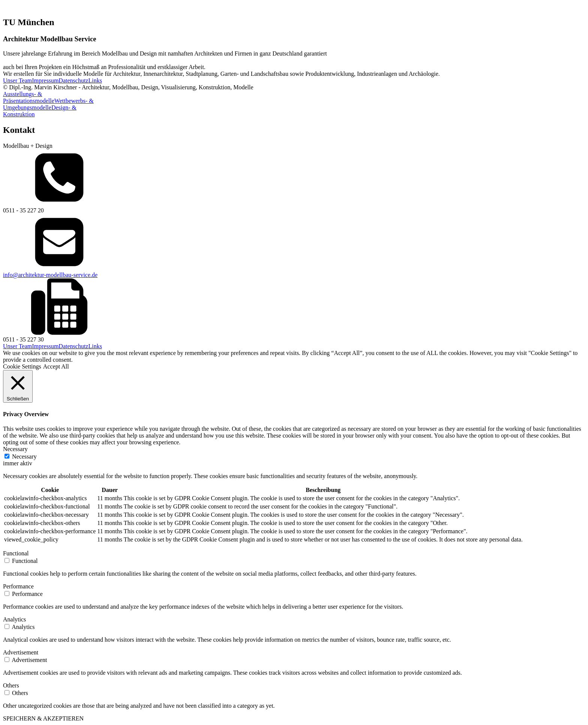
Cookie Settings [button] (22, 366)
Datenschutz (73, 80)
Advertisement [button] (21, 652)
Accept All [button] (56, 366)
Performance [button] (18, 586)
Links (95, 80)
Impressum (45, 80)
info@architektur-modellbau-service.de (50, 275)
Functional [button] (16, 553)
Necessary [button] (15, 449)
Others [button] (11, 685)
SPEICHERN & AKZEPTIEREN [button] (43, 718)
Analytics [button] (14, 619)
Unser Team (17, 80)
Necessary (24, 457)
